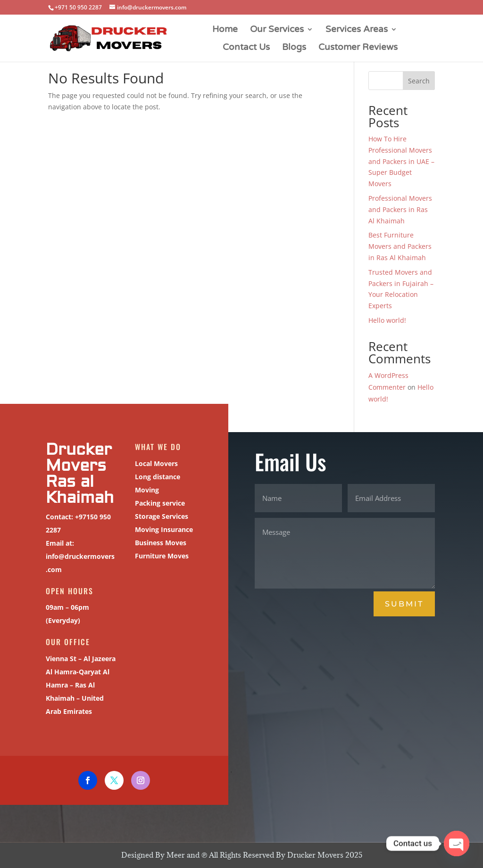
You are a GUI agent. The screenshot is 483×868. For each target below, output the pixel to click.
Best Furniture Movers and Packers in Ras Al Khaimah (400, 246)
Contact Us (246, 48)
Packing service (148, 506)
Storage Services (149, 518)
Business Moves (148, 544)
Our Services (277, 30)
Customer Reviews (358, 48)
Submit (404, 604)
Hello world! (387, 320)
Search (419, 81)
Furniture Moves (149, 557)
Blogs (294, 48)
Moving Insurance (151, 531)
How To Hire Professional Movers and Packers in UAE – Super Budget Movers (401, 161)
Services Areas (357, 30)
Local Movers (145, 468)
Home (225, 30)
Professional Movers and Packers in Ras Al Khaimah (400, 209)
